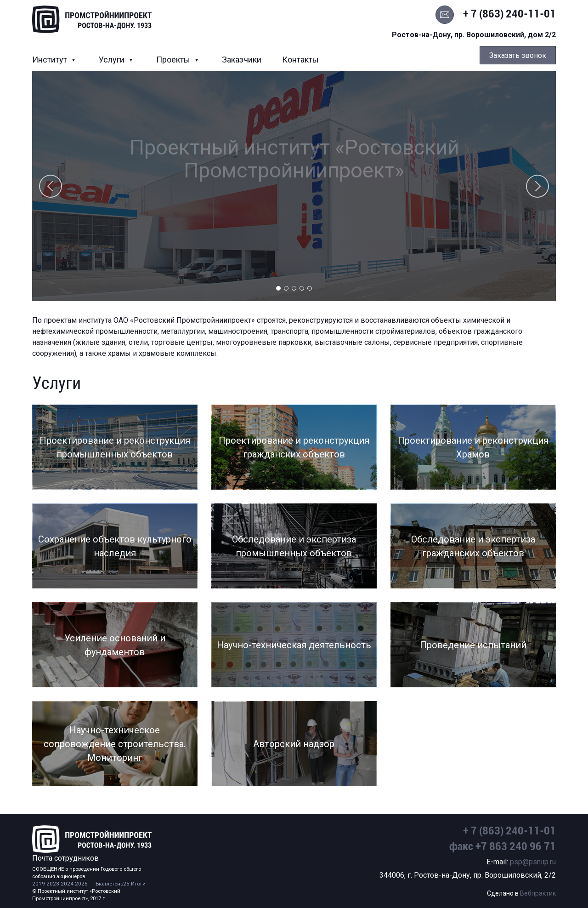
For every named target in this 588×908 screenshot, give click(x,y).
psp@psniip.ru (533, 862)
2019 (39, 884)
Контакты (300, 60)
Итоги (138, 884)
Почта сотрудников (65, 858)
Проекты (174, 60)
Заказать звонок (518, 55)
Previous (51, 186)
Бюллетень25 (113, 884)
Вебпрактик (538, 893)
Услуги (113, 60)
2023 (53, 884)
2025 (81, 884)
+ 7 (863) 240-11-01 (509, 14)
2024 (67, 884)
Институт (51, 60)
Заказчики (242, 60)
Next (537, 186)
